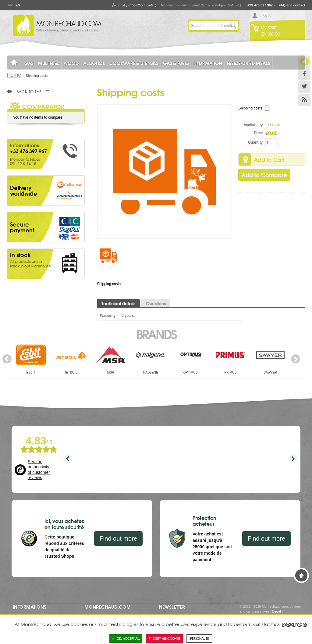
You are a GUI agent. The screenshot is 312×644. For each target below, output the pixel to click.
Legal (277, 611)
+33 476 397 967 (260, 5)
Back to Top (301, 575)
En (18, 5)
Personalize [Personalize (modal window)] (199, 638)
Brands (156, 334)
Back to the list (33, 91)
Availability (253, 125)
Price (258, 133)
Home (14, 75)
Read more (295, 624)
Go (233, 26)
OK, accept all (126, 638)
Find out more (118, 538)
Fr (10, 5)
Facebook (304, 74)
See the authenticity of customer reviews (39, 470)
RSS (304, 100)
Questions (156, 303)
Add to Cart (269, 159)
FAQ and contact (292, 5)
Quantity (255, 142)
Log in (266, 16)
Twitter (304, 87)
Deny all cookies (164, 638)
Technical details (118, 303)
